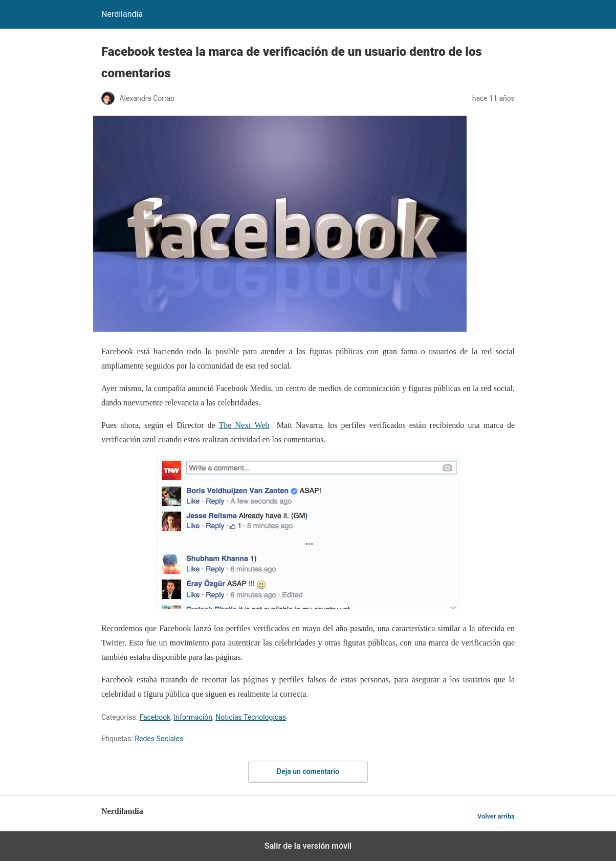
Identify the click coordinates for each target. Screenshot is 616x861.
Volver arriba (496, 816)
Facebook (155, 717)
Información (193, 717)
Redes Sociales (159, 739)
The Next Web (244, 425)
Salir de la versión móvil (308, 846)
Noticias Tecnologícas (251, 717)
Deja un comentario (308, 771)
